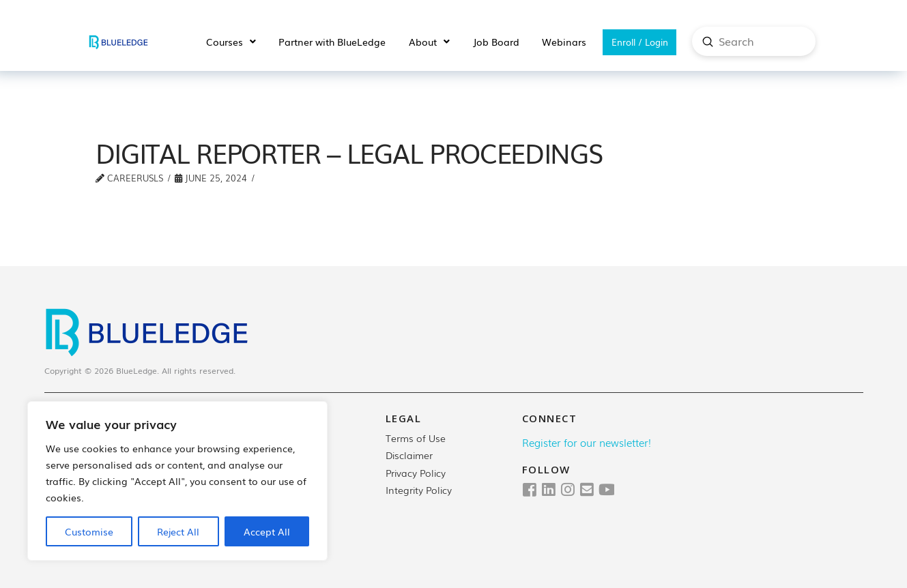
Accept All (267, 531)
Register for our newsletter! (587, 442)
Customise (89, 531)
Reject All (178, 531)
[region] (177, 481)
